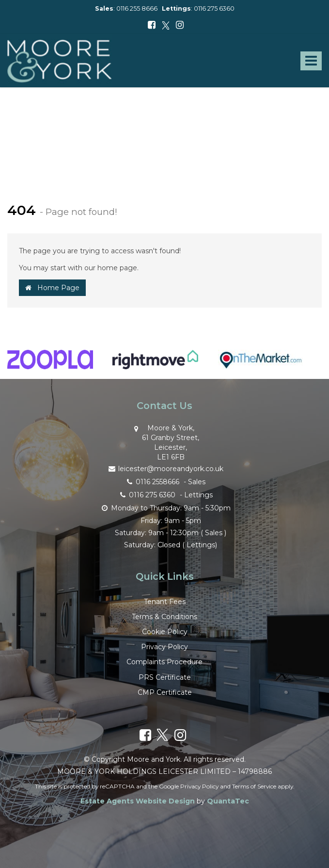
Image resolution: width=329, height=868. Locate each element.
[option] (50, 364)
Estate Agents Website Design (138, 801)
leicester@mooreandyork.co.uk (165, 468)
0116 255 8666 (137, 8)
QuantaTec (228, 801)
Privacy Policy (164, 647)
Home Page (52, 288)
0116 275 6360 (214, 8)
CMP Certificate (165, 692)
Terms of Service (254, 786)
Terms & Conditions (164, 617)
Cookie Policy (165, 632)
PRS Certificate (165, 677)
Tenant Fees (165, 602)
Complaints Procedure (164, 662)
